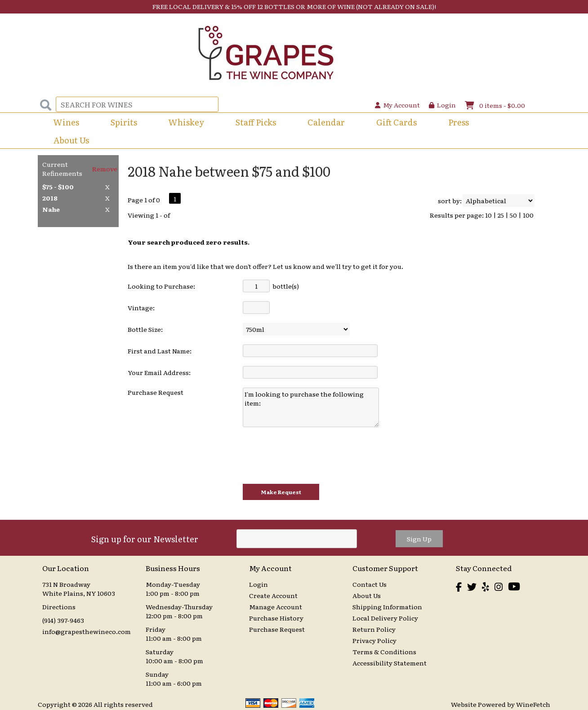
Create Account (273, 595)
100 (528, 215)
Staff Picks (256, 122)
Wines (63, 123)
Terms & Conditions (384, 652)
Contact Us (370, 584)
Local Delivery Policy (385, 618)
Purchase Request (277, 629)
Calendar (326, 122)
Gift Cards (396, 122)
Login (442, 105)
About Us (68, 141)
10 (488, 215)
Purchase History (276, 618)
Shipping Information (387, 607)
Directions (59, 607)
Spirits (121, 123)
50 (513, 215)
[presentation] (311, 455)
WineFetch (533, 704)
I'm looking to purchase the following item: (311, 407)
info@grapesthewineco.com (87, 631)
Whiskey (186, 122)
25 (501, 215)
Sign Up (419, 539)
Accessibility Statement (390, 663)
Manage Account (276, 607)
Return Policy (374, 629)
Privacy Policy (374, 640)
